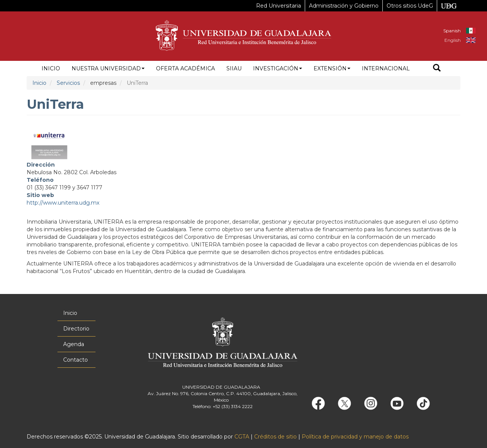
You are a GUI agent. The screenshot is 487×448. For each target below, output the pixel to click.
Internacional (386, 68)
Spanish (452, 31)
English (453, 40)
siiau (234, 68)
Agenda (74, 344)
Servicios (68, 83)
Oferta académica (185, 68)
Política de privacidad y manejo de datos (355, 437)
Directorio (76, 329)
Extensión (332, 68)
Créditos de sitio (275, 437)
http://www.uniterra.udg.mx (63, 203)
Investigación (278, 68)
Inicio (51, 68)
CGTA (242, 437)
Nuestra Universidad (108, 68)
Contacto (76, 360)
